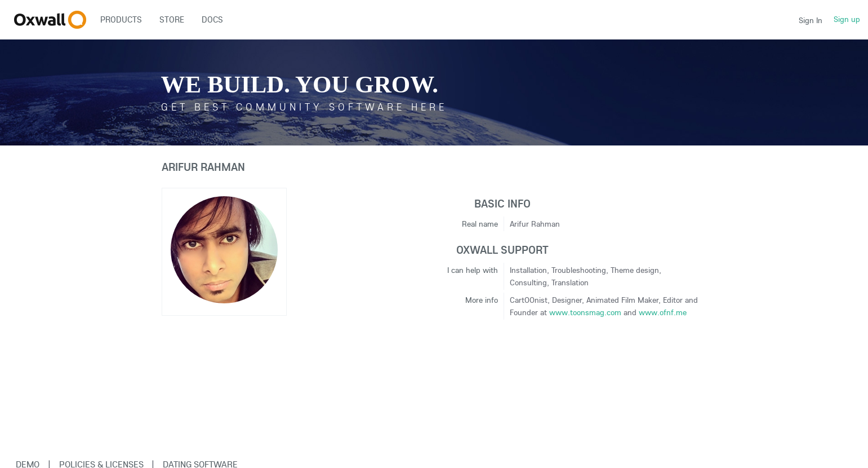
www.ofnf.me (663, 312)
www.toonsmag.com (585, 312)
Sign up (847, 19)
